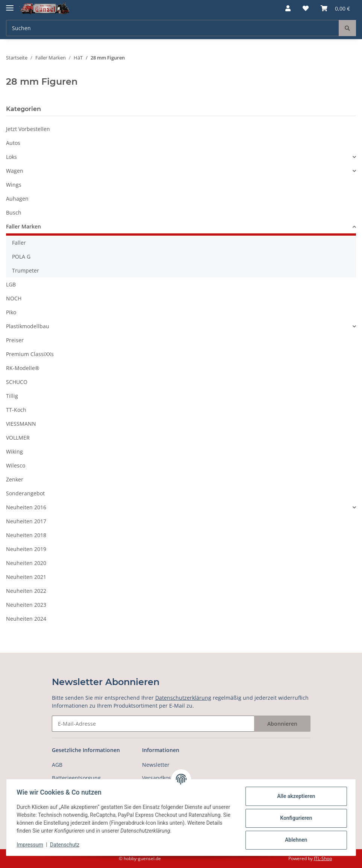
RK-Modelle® (23, 368)
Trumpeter (26, 270)
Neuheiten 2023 (26, 605)
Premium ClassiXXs (30, 354)
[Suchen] (173, 28)
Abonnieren (282, 724)
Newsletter (156, 765)
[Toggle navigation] (10, 5)
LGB (11, 284)
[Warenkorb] (335, 8)
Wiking (14, 452)
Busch (14, 212)
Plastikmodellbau (28, 326)
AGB (57, 765)
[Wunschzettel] (306, 8)
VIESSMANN (21, 424)
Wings (14, 185)
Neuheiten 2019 (26, 549)
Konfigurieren (294, 818)
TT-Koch (16, 410)
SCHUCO (17, 382)
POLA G (21, 257)
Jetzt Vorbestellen (28, 129)
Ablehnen (294, 840)
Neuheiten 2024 (26, 619)
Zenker (15, 479)
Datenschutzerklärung (183, 698)
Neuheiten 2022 (26, 591)
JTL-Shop (323, 858)
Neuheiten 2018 (26, 535)
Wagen (15, 171)
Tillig (12, 396)
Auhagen (17, 199)
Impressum (32, 845)
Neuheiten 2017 (26, 521)
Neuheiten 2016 (26, 507)
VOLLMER (18, 438)
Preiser (15, 340)
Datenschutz (67, 845)
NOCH (14, 298)
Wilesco (16, 465)
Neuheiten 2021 (26, 577)
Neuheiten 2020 (26, 563)
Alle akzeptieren (294, 796)
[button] (288, 8)
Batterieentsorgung (76, 778)
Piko (11, 312)
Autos (13, 143)
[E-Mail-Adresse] (153, 724)
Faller (19, 243)
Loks (11, 157)
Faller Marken (23, 226)
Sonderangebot (25, 493)
